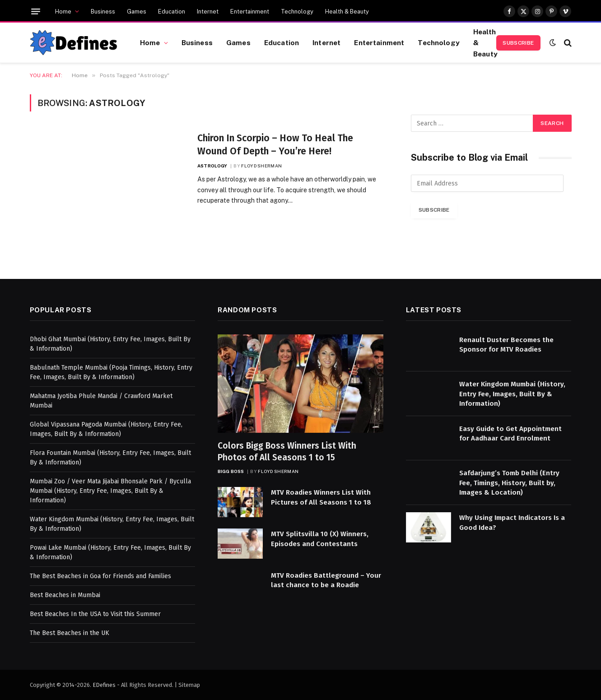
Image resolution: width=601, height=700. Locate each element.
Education (172, 12)
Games (137, 12)
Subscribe (518, 43)
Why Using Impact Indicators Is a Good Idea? (512, 522)
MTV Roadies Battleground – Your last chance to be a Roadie (326, 580)
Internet (208, 12)
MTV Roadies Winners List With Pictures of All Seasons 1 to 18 (321, 497)
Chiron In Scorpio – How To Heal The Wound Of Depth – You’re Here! (275, 145)
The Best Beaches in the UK (70, 633)
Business (103, 12)
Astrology (212, 166)
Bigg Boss (231, 471)
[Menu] (36, 12)
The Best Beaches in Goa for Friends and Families (100, 576)
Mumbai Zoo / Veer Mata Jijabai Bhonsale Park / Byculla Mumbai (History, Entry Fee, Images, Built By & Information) (110, 491)
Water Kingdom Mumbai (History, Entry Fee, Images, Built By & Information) (512, 394)
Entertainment (250, 12)
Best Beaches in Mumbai (65, 595)
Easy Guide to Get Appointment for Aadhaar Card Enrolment (510, 433)
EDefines (104, 685)
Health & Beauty (347, 12)
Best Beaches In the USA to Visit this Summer (95, 614)
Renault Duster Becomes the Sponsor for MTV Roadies (506, 345)
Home (63, 12)
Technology (297, 12)
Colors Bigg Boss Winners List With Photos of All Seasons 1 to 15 (287, 452)
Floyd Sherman (261, 166)
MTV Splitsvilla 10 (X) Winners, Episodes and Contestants (320, 539)
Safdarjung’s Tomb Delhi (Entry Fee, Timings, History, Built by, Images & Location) (509, 483)
